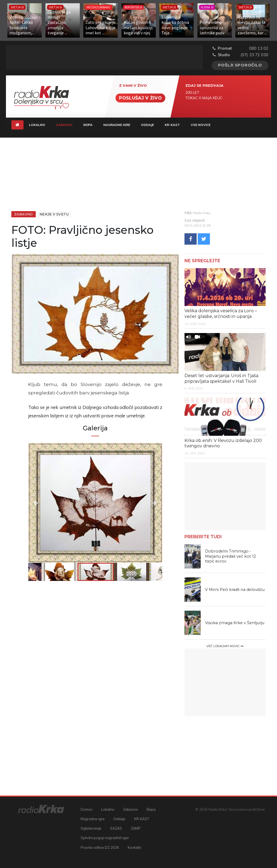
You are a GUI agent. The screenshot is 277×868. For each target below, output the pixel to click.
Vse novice (201, 125)
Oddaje (147, 125)
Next (142, 503)
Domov (87, 809)
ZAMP (136, 828)
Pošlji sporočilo (240, 65)
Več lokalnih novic (225, 646)
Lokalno (37, 125)
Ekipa (88, 125)
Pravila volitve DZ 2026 (100, 847)
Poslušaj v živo (140, 98)
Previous (48, 503)
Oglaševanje (91, 828)
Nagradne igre (117, 125)
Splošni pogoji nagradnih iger (105, 838)
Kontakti (134, 847)
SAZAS (116, 828)
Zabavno (67, 124)
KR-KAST (172, 125)
